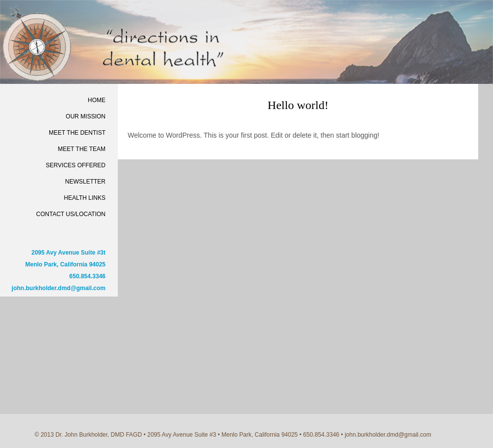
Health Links (85, 198)
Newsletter (85, 182)
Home (97, 100)
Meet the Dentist (77, 133)
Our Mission (86, 116)
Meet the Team (82, 149)
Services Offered (76, 165)
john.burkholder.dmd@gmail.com (59, 288)
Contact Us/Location (71, 214)
